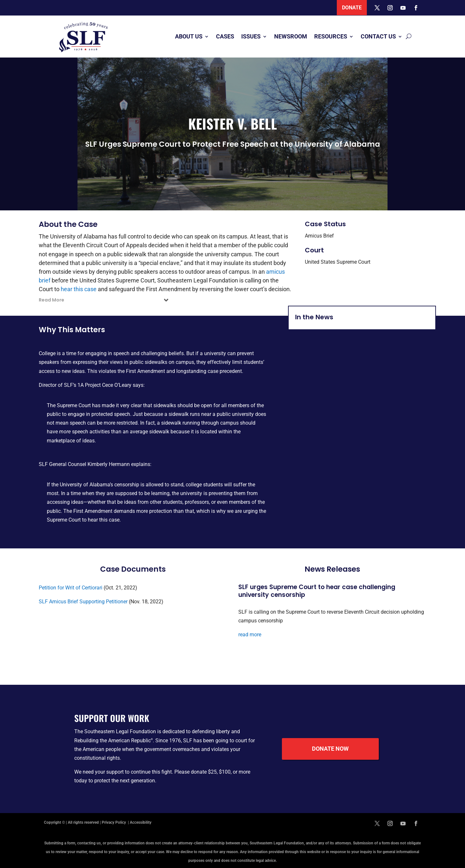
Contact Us (378, 36)
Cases (225, 36)
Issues (251, 36)
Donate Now (330, 749)
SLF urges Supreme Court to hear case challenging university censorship (317, 591)
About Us (189, 36)
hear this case (79, 289)
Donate (352, 8)
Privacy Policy (114, 822)
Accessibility (141, 822)
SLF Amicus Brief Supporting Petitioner (83, 602)
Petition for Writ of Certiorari (71, 588)
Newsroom (291, 36)
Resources (331, 36)
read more (250, 635)
